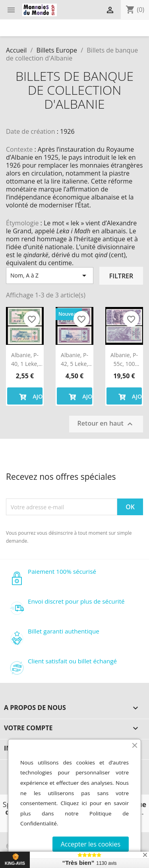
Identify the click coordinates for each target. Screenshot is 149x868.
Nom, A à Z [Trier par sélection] (50, 276)
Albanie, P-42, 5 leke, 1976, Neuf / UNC (75, 360)
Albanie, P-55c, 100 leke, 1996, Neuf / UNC (124, 360)
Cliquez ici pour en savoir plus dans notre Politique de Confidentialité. (74, 813)
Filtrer (121, 276)
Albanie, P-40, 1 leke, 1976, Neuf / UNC (25, 360)
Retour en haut (106, 424)
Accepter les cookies (91, 844)
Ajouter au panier (29, 396)
